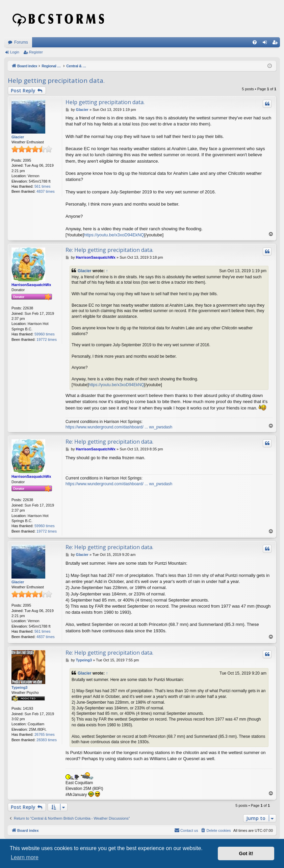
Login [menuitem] (266, 44)
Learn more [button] (25, 857)
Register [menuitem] (276, 44)
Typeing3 (19, 687)
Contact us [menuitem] (186, 830)
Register (36, 52)
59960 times (45, 334)
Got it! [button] (246, 853)
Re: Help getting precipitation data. (109, 250)
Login (15, 52)
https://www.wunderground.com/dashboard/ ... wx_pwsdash (119, 427)
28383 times (47, 740)
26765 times (45, 734)
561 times (43, 186)
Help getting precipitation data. (56, 80)
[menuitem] (255, 42)
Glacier (18, 137)
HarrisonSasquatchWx (31, 285)
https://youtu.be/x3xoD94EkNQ (114, 235)
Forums (21, 42)
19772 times (47, 339)
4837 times (46, 191)
